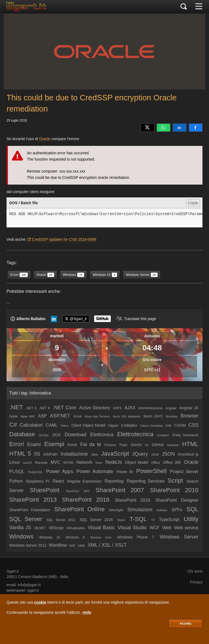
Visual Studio (132, 528)
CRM (168, 426)
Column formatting (151, 426)
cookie (40, 602)
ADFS (117, 408)
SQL (192, 509)
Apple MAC (28, 416)
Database (22, 434)
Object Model (136, 462)
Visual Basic (101, 528)
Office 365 (172, 462)
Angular (171, 408)
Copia (193, 203)
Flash (123, 445)
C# (13, 425)
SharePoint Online (79, 509)
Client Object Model (88, 425)
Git (147, 445)
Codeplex (129, 425)
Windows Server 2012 (28, 545)
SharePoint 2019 (133, 500)
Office (156, 463)
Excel (72, 445)
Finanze (110, 445)
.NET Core (64, 408)
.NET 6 (44, 408)
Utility (191, 519)
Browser (189, 416)
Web (167, 528)
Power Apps (59, 471)
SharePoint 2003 (78, 491)
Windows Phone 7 (136, 537)
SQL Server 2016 (96, 520)
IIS (37, 454)
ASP (42, 416)
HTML (190, 444)
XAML (82, 546)
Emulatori (163, 435)
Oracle (44, 139)
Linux (14, 462)
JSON (168, 454)
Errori (17, 444)
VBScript (56, 528)
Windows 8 (75, 537)
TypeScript (169, 520)
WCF (155, 528)
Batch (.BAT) (153, 416)
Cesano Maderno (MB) (38, 577)
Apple (13, 416)
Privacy (196, 582)
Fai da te (91, 444)
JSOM (155, 455)
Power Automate (95, 471)
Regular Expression (84, 481)
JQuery (140, 454)
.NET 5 (31, 408)
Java (94, 455)
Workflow (58, 545)
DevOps (44, 435)
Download (75, 435)
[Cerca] (184, 7)
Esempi (54, 444)
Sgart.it (13, 571)
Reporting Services (146, 481)
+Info (87, 612)
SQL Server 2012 (61, 520)
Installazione (74, 454)
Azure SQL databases (127, 416)
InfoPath (50, 454)
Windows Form (101, 538)
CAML (51, 425)
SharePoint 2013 (33, 500)
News (99, 463)
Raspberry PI (38, 481)
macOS (27, 463)
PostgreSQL (35, 472)
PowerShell (151, 471)
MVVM (68, 463)
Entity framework (185, 435)
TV (153, 520)
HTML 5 (20, 454)
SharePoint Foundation (30, 510)
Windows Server (179, 537)
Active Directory (95, 408)
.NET (16, 407)
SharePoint (45, 490)
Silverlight (116, 510)
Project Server (184, 472)
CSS (193, 425)
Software (162, 510)
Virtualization (76, 528)
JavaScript (115, 454)
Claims (65, 426)
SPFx (177, 510)
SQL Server (26, 519)
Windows (21, 536)
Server (16, 490)
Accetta (185, 624)
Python (16, 481)
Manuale (41, 463)
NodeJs (114, 462)
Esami (34, 444)
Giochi (136, 445)
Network (84, 462)
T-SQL (138, 519)
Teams (121, 520)
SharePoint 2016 (86, 500)
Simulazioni (140, 510)
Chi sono (195, 571)
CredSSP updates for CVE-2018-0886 (64, 239)
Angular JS (189, 408)
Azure (77, 416)
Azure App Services (97, 416)
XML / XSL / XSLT (107, 545)
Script (175, 481)
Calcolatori (31, 425)
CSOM (180, 425)
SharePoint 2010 (174, 490)
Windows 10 (50, 537)
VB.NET (40, 528)
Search (192, 481)
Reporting (114, 481)
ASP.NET (60, 416)
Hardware (173, 445)
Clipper (113, 426)
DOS (57, 435)
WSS (72, 546)
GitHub (158, 445)
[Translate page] (136, 319)
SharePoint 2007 (120, 490)
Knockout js (188, 454)
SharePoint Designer (177, 500)
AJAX (130, 408)
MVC (56, 462)
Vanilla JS (20, 528)
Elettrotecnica (135, 434)
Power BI (125, 472)
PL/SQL (17, 472)
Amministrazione (150, 408)
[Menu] (199, 7)
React (58, 481)
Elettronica (102, 435)
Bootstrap (172, 416)
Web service (186, 528)
